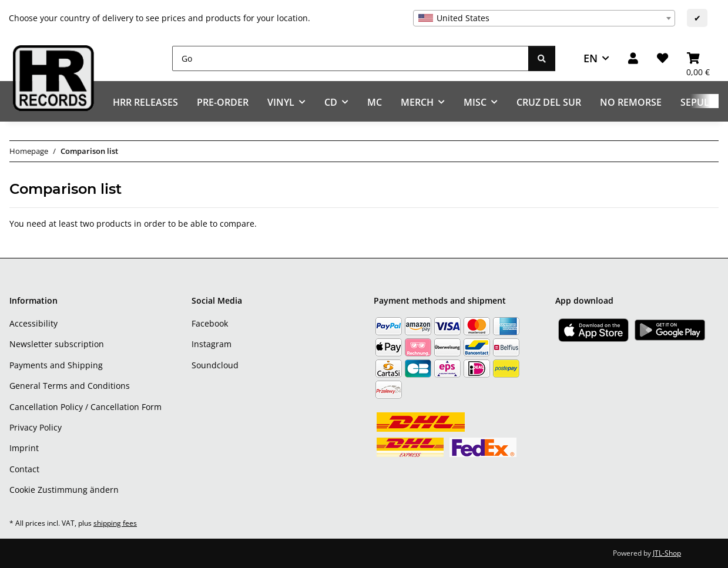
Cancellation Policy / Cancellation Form (85, 407)
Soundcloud (215, 365)
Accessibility (33, 323)
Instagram (212, 344)
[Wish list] (662, 58)
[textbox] (544, 18)
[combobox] (544, 18)
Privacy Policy (36, 427)
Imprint (24, 448)
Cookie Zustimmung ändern (64, 490)
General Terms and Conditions (70, 386)
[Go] (350, 58)
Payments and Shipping (56, 365)
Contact (24, 469)
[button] (633, 58)
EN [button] (591, 58)
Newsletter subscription (57, 344)
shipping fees (115, 523)
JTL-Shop (667, 553)
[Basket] (698, 58)
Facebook (210, 323)
